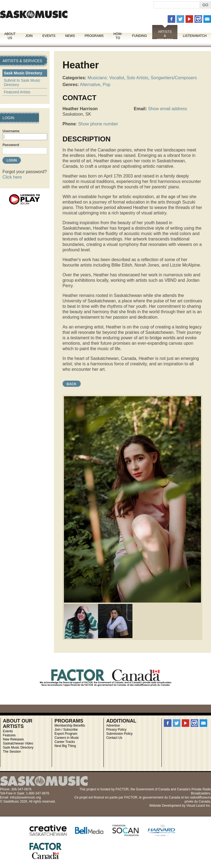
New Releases (13, 739)
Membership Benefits (70, 726)
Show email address (167, 109)
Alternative (90, 85)
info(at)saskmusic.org (25, 797)
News (70, 36)
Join (29, 36)
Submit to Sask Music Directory (22, 83)
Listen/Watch (195, 36)
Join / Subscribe (66, 730)
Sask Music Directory (23, 73)
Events (49, 36)
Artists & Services (165, 36)
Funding (140, 36)
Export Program (66, 734)
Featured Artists (17, 92)
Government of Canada (153, 789)
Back (72, 384)
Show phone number (98, 124)
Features (9, 735)
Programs (94, 36)
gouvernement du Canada (161, 797)
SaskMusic (34, 14)
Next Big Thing (65, 746)
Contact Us (114, 738)
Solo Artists (137, 78)
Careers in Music (67, 738)
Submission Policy (119, 734)
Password (11, 145)
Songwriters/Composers (174, 78)
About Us (10, 36)
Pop (106, 85)
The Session (12, 752)
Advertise (113, 726)
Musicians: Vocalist (106, 78)
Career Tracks (65, 742)
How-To (118, 36)
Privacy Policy (116, 730)
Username (11, 131)
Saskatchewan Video (18, 743)
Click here (12, 177)
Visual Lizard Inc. (199, 806)
